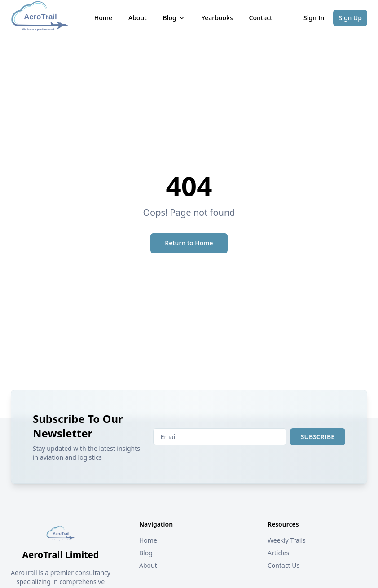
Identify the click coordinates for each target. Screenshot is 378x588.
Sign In (314, 18)
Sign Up (350, 18)
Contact (261, 18)
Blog (174, 18)
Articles (278, 553)
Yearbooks (217, 18)
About (138, 18)
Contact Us (283, 565)
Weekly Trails (287, 540)
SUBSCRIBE (318, 437)
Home (103, 18)
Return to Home (189, 243)
